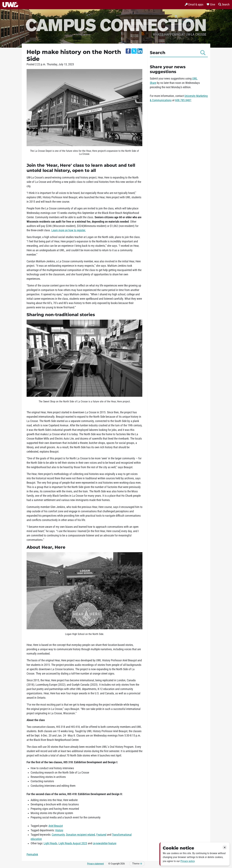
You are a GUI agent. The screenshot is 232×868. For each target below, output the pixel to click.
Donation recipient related (81, 835)
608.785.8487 (183, 100)
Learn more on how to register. (69, 230)
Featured (101, 835)
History (59, 830)
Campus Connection (116, 25)
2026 (122, 864)
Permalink (32, 854)
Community (58, 835)
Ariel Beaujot (56, 826)
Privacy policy (188, 861)
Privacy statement (95, 864)
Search (178, 53)
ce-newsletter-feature (105, 843)
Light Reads (50, 843)
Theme (137, 864)
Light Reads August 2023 (73, 843)
